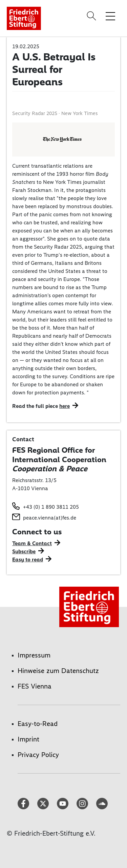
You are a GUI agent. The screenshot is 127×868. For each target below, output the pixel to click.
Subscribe (24, 551)
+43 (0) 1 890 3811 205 (51, 507)
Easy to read (28, 559)
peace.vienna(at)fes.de (50, 518)
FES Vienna (35, 686)
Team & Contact (32, 543)
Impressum (34, 655)
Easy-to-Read (38, 724)
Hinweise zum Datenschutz (58, 671)
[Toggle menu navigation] (110, 16)
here (65, 406)
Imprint (28, 739)
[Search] (92, 16)
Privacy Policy (38, 755)
